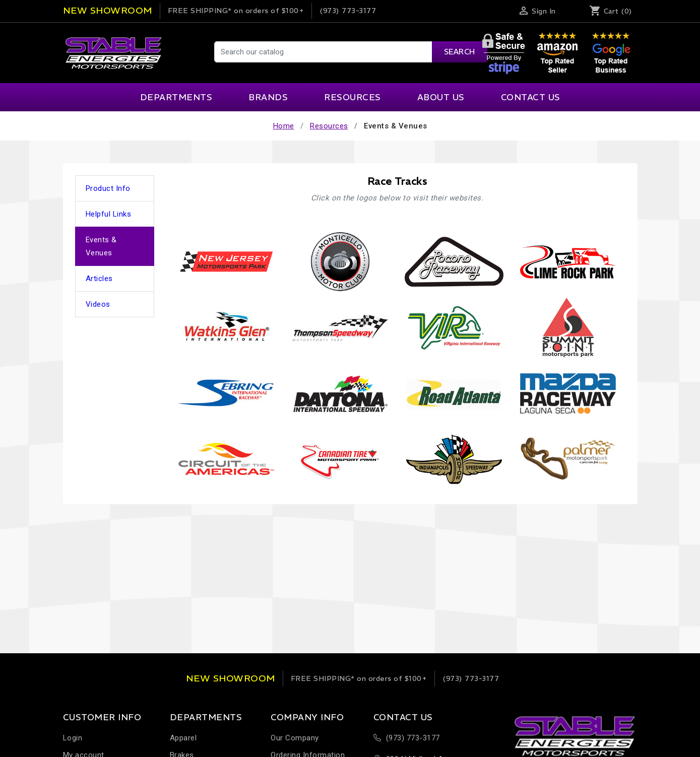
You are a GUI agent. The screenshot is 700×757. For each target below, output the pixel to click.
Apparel (183, 738)
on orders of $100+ (236, 11)
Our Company (295, 738)
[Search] (350, 52)
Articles (99, 279)
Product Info (108, 188)
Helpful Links (109, 214)
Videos (98, 304)
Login (73, 738)
